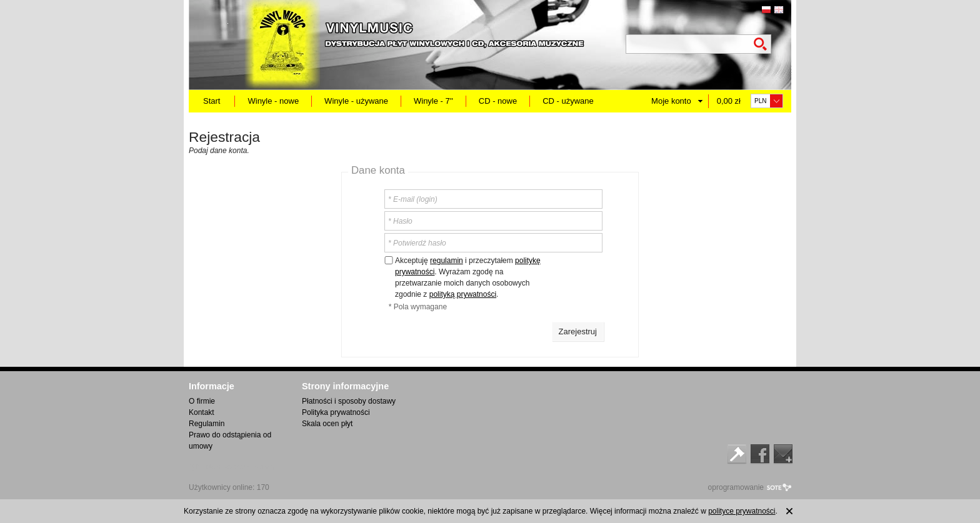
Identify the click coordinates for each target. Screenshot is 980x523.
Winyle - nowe (273, 101)
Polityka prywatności (336, 412)
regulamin (447, 261)
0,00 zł (729, 101)
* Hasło (400, 221)
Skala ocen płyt (327, 424)
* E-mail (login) (413, 199)
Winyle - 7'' (433, 101)
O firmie (202, 401)
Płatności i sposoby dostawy (349, 401)
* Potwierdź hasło (417, 243)
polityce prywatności (742, 511)
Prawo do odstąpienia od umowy (230, 441)
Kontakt (202, 412)
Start (212, 101)
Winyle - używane (356, 101)
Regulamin (207, 424)
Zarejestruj (578, 331)
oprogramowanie (736, 487)
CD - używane (568, 101)
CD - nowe (498, 101)
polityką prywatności (463, 294)
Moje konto (671, 101)
